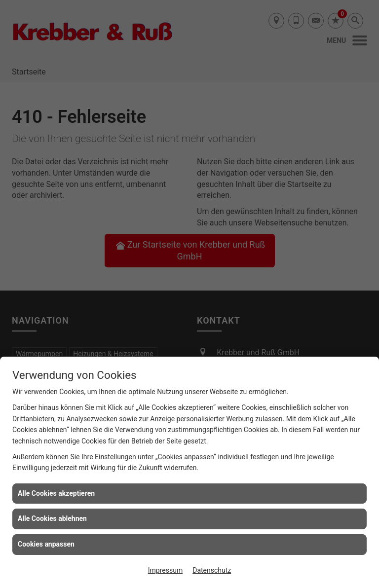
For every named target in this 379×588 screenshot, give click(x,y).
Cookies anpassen (46, 544)
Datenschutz (212, 570)
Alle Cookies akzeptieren (56, 493)
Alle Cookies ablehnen (52, 518)
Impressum (165, 570)
